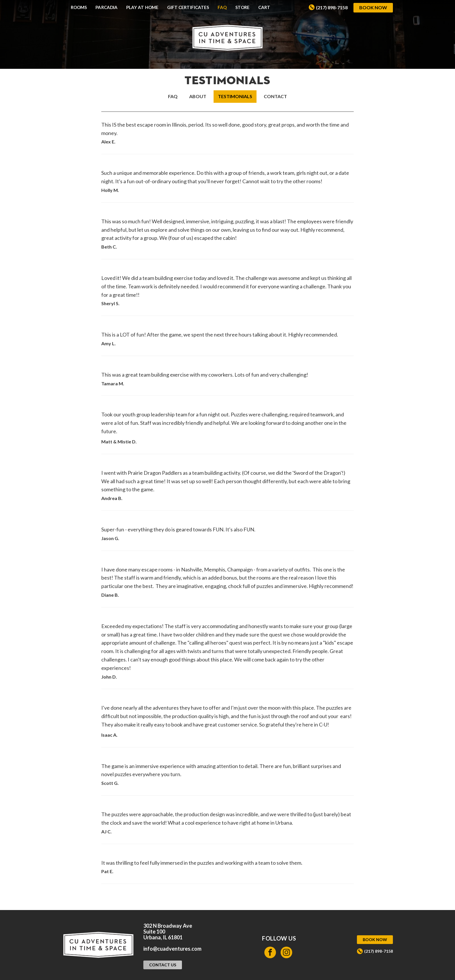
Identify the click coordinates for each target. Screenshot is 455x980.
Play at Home (142, 7)
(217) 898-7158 (332, 7)
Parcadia (106, 7)
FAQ (222, 7)
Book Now (373, 7)
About (198, 96)
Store (242, 7)
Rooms (79, 7)
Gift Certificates (188, 7)
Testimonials (235, 96)
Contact (275, 96)
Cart (264, 7)
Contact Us (163, 965)
